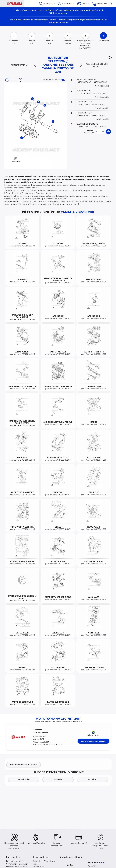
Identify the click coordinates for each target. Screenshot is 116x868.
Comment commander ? (18, 864)
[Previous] (36, 65)
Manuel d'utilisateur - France (23, 765)
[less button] (96, 132)
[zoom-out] (7, 80)
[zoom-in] (20, 80)
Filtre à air (92, 779)
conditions (62, 13)
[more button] (103, 132)
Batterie (58, 779)
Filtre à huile (24, 779)
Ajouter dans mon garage (93, 741)
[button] (110, 57)
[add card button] (108, 132)
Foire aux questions (15, 861)
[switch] (63, 80)
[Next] (80, 65)
